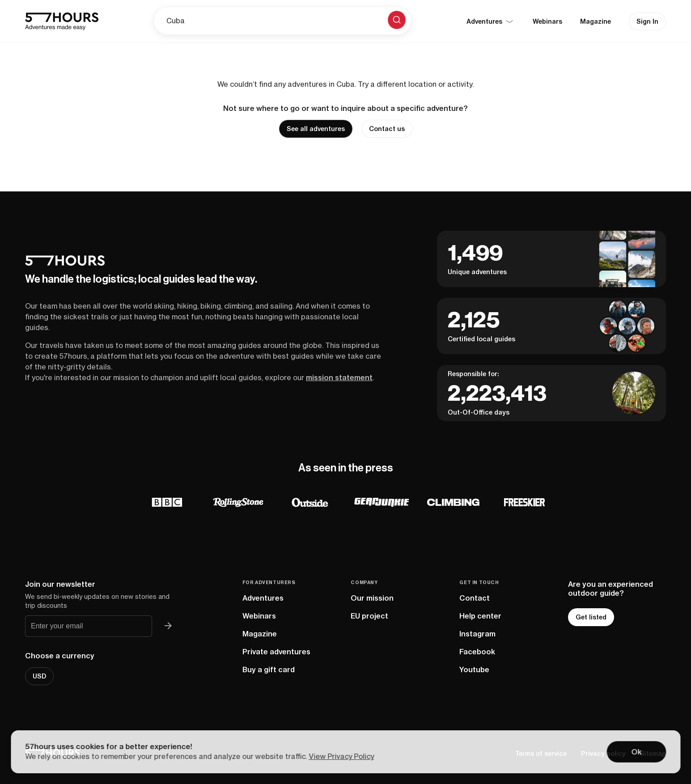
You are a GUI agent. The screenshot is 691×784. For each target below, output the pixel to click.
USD (39, 676)
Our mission (372, 598)
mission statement (339, 377)
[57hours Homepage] (62, 21)
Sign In (647, 21)
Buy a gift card (269, 670)
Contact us (387, 129)
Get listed (591, 617)
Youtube (474, 670)
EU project (369, 616)
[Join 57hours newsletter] (168, 626)
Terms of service (541, 754)
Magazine (596, 21)
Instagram (477, 634)
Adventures (263, 598)
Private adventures (276, 652)
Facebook (477, 652)
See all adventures (316, 129)
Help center (480, 616)
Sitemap (653, 754)
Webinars (547, 21)
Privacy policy (603, 754)
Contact (475, 598)
